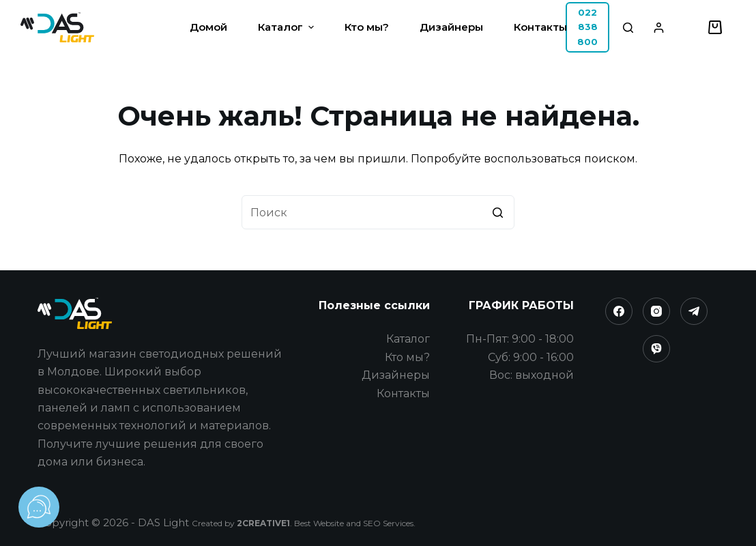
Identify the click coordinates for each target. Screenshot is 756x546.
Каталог (408, 339)
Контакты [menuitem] (540, 27)
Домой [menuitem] (208, 27)
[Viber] (656, 349)
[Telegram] (694, 311)
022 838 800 (587, 27)
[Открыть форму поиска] (628, 28)
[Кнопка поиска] (497, 212)
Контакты (403, 393)
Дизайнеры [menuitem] (451, 27)
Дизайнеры (396, 375)
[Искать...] (378, 212)
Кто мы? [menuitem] (367, 27)
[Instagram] (656, 311)
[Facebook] (619, 311)
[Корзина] (715, 27)
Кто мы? (407, 357)
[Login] (659, 28)
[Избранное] (689, 28)
